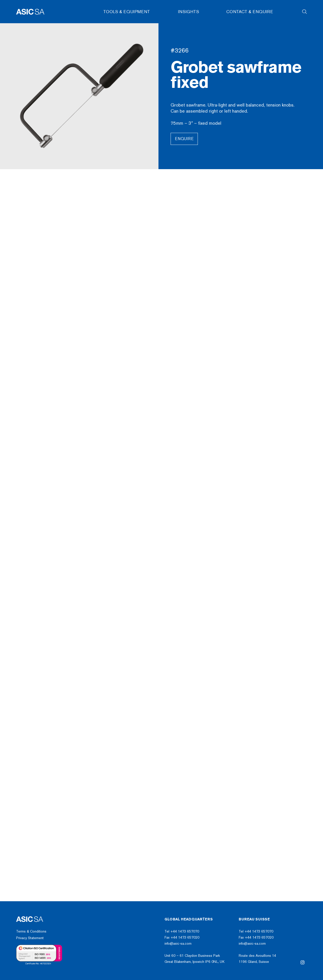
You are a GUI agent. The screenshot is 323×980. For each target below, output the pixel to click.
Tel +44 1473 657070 (182, 931)
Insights (189, 12)
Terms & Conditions (31, 931)
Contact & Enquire (250, 12)
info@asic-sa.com (178, 944)
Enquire (184, 139)
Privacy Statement (30, 938)
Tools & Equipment (127, 12)
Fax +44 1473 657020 (182, 937)
